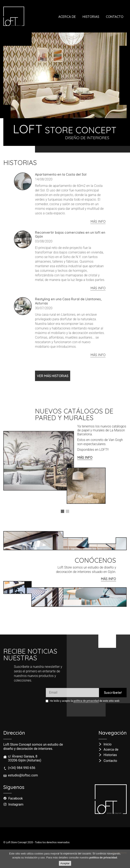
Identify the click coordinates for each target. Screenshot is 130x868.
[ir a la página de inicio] (15, 16)
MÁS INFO (85, 457)
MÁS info (108, 579)
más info (98, 221)
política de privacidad (86, 701)
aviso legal (63, 853)
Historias (92, 18)
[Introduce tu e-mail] (72, 693)
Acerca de (67, 17)
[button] (62, 511)
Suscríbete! (113, 693)
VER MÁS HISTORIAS (53, 376)
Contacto (115, 17)
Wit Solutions (119, 853)
